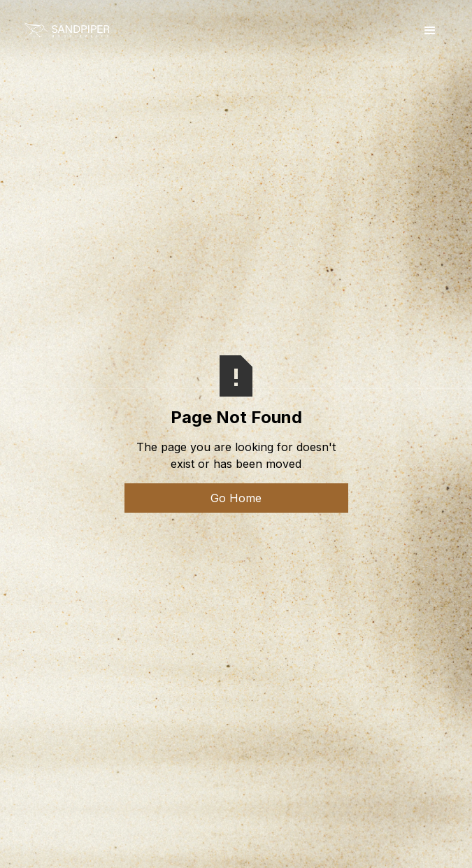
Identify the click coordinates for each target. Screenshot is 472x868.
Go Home (236, 498)
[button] (430, 31)
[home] (66, 31)
